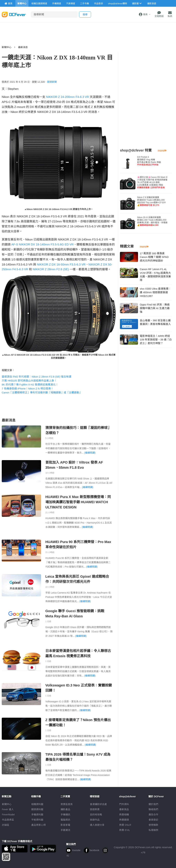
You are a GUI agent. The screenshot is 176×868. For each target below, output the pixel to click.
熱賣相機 (124, 815)
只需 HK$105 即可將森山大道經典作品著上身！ (29, 381)
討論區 (6, 825)
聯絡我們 (153, 809)
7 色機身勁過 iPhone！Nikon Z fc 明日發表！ (28, 388)
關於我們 (153, 804)
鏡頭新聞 (52, 82)
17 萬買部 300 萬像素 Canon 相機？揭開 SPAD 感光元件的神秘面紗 (154, 257)
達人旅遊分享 (97, 825)
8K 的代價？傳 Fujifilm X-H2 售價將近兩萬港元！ (30, 385)
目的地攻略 (96, 815)
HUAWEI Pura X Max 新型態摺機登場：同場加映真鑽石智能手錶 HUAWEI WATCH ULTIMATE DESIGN (78, 502)
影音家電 (65, 825)
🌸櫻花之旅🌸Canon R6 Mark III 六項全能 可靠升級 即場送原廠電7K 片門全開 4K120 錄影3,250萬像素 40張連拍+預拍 (152, 182)
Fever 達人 (8, 809)
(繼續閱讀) (90, 453)
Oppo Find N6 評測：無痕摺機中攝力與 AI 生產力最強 (155, 308)
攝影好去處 (98, 804)
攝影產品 (65, 809)
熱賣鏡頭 (124, 820)
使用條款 (153, 825)
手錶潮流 (65, 830)
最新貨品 (124, 809)
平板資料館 (37, 820)
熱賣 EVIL (125, 830)
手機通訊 (65, 815)
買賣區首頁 (67, 804)
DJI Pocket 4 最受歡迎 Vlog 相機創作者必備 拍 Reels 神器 (149, 161)
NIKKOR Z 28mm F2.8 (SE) (51, 269)
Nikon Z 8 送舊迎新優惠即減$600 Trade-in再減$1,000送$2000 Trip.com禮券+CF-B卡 (151, 201)
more (162, 151)
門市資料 (124, 804)
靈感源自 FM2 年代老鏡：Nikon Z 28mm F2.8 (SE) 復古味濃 (36, 377)
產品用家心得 (38, 825)
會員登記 (153, 820)
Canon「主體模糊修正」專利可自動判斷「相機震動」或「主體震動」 (42, 392)
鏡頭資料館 (37, 809)
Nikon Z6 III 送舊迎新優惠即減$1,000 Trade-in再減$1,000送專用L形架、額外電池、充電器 (152, 221)
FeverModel (8, 815)
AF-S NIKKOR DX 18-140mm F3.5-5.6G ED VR (43, 245)
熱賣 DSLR (125, 825)
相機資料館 (37, 804)
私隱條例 (153, 830)
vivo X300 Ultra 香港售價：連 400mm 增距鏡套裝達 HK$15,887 (155, 292)
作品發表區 (8, 820)
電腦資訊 (65, 820)
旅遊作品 (95, 820)
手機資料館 (37, 815)
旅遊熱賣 (95, 809)
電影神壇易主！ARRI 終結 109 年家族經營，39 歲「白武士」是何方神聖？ (156, 340)
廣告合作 (153, 815)
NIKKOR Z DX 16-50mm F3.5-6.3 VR (61, 265)
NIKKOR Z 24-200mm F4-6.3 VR (67, 97)
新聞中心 (7, 47)
